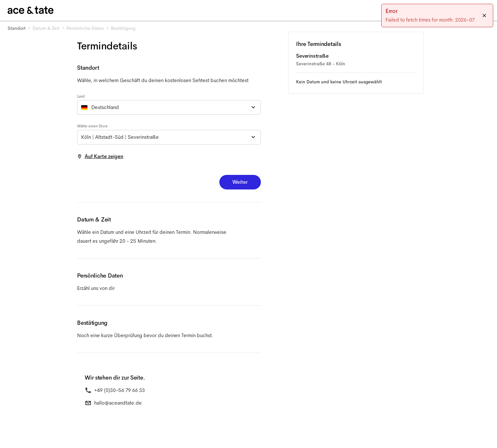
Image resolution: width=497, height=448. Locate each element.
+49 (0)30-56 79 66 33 (119, 390)
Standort (17, 28)
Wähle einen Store (92, 126)
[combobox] (169, 107)
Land (81, 96)
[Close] (484, 16)
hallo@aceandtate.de (118, 403)
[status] (437, 16)
